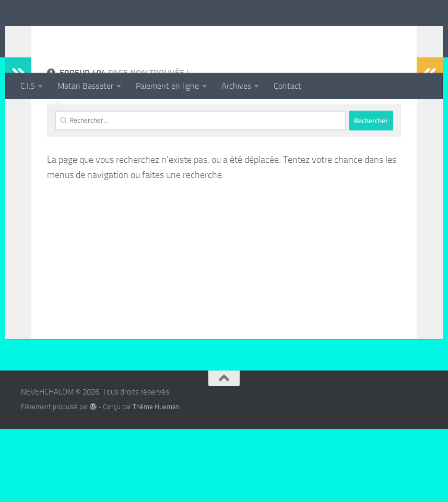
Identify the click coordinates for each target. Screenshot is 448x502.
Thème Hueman (156, 480)
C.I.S (28, 86)
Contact (287, 86)
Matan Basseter (85, 86)
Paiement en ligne (167, 86)
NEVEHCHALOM (95, 36)
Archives (236, 86)
